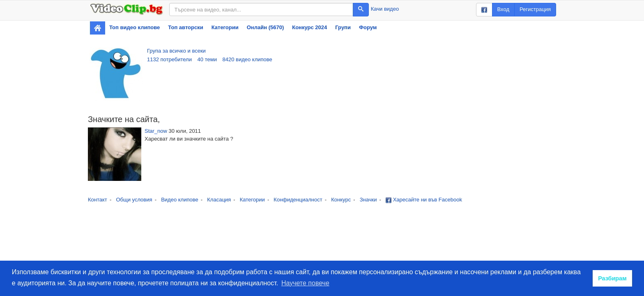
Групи (343, 27)
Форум (368, 27)
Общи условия (134, 200)
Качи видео (385, 9)
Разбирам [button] (612, 278)
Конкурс (341, 200)
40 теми (207, 59)
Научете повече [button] (305, 283)
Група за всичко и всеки (176, 51)
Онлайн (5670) (266, 27)
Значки (368, 200)
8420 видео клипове (247, 59)
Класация (219, 200)
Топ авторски (185, 27)
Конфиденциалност (298, 200)
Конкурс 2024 (309, 27)
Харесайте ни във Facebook (424, 200)
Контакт (98, 200)
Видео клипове (180, 200)
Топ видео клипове (135, 27)
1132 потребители (169, 59)
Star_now (156, 131)
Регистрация (535, 9)
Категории (225, 27)
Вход (503, 9)
